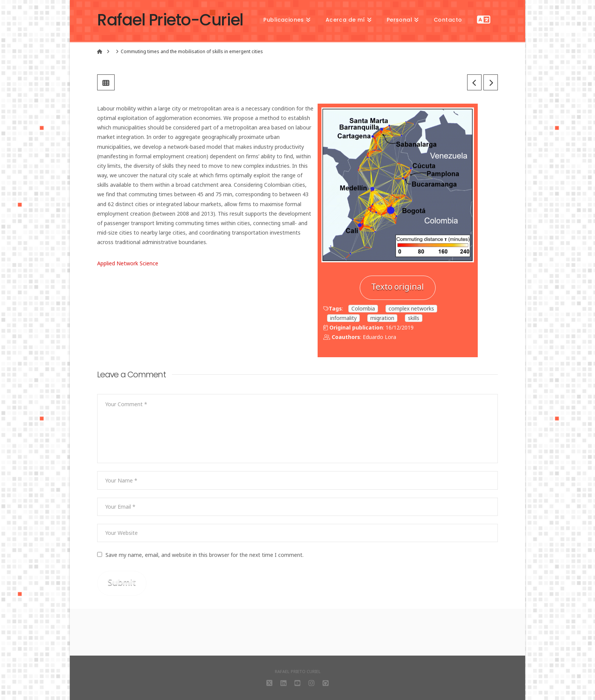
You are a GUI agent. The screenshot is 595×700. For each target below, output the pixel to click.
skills (414, 318)
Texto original (397, 287)
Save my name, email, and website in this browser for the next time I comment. (205, 555)
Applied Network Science (128, 263)
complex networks (411, 308)
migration (382, 318)
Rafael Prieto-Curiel (170, 20)
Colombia (363, 308)
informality (343, 318)
